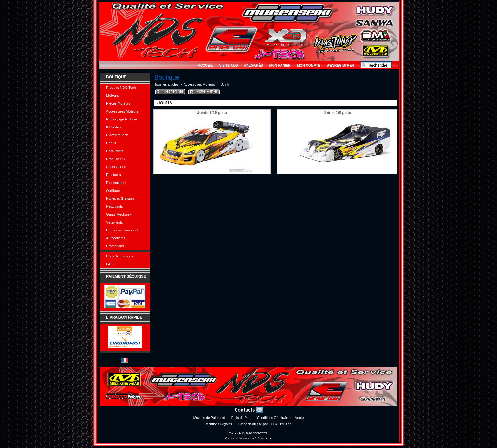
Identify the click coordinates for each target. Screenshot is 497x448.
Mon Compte (309, 65)
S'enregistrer (340, 65)
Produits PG (116, 159)
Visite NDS (228, 65)
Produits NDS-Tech (121, 88)
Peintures (113, 175)
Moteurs (113, 95)
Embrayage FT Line (121, 119)
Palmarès (254, 65)
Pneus (111, 143)
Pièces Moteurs (118, 103)
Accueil (205, 65)
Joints (225, 84)
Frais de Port (241, 418)
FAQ (110, 264)
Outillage (113, 191)
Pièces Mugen (117, 135)
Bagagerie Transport (122, 230)
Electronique (116, 183)
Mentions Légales (219, 424)
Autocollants (116, 238)
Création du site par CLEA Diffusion (265, 424)
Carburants (115, 151)
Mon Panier (280, 65)
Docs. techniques (119, 256)
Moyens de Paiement (209, 418)
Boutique (116, 77)
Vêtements (115, 222)
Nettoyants (115, 206)
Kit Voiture (114, 127)
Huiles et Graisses (120, 198)
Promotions (115, 246)
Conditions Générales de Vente (281, 418)
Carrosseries (116, 167)
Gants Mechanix (119, 214)
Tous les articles (166, 84)
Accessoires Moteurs (122, 111)
